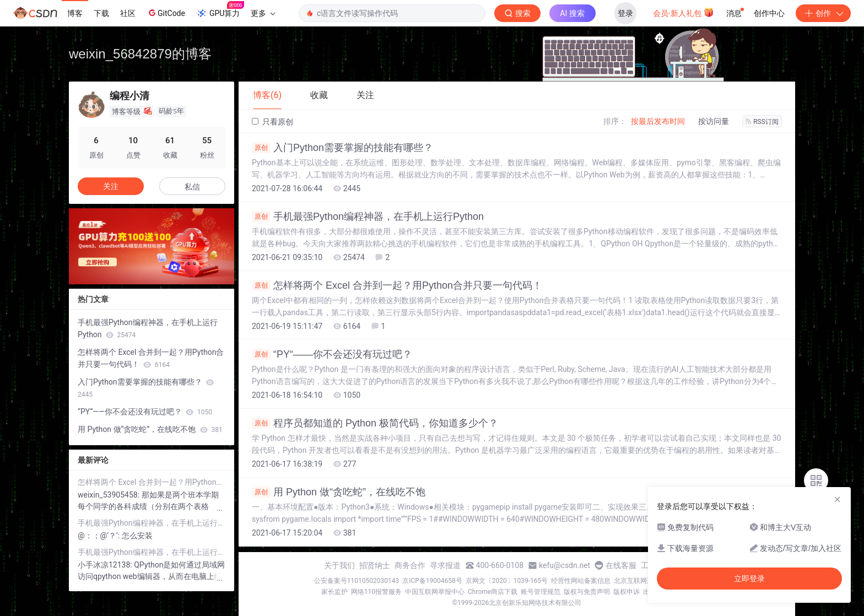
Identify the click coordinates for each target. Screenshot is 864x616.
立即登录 (749, 579)
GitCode (166, 13)
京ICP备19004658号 (432, 581)
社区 (128, 13)
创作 (823, 13)
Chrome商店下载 (493, 592)
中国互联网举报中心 (435, 592)
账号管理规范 (541, 592)
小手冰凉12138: (106, 565)
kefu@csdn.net (565, 565)
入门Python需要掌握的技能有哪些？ (342, 148)
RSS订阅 (762, 122)
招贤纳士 (375, 565)
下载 (101, 13)
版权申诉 (627, 592)
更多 (263, 13)
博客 (75, 13)
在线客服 (621, 565)
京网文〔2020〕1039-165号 (507, 581)
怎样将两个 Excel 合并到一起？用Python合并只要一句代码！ (397, 285)
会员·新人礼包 (684, 12)
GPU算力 (220, 10)
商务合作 (410, 565)
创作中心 (769, 13)
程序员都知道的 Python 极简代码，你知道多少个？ (375, 423)
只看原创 (272, 122)
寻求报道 (445, 565)
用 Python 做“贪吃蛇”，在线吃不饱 (339, 492)
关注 (111, 186)
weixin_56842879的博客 (140, 54)
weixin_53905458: (110, 495)
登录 (625, 13)
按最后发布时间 (658, 121)
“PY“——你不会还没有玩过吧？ (332, 354)
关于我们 (339, 565)
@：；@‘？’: (100, 536)
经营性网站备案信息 (581, 581)
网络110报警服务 (376, 592)
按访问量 (714, 121)
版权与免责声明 (587, 592)
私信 (192, 187)
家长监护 (334, 592)
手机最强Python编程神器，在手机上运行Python (368, 217)
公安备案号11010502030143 (357, 581)
